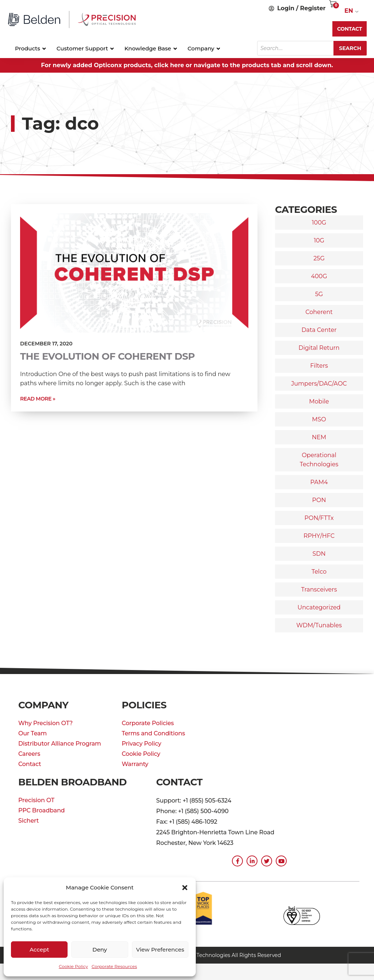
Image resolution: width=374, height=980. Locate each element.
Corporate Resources (114, 966)
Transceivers (319, 589)
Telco (319, 572)
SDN (319, 554)
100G (319, 223)
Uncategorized (319, 607)
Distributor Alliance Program (60, 744)
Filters (319, 366)
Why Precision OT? (45, 723)
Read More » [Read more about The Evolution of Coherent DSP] (38, 399)
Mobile (319, 401)
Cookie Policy (73, 966)
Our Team (33, 733)
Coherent (319, 312)
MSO (319, 419)
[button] (185, 888)
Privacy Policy (141, 744)
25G (319, 258)
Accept (39, 950)
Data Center (319, 330)
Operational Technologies (319, 460)
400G (319, 276)
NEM (319, 437)
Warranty (135, 764)
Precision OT (36, 800)
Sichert (28, 821)
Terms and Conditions (153, 733)
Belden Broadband (72, 782)
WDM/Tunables (319, 625)
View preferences (160, 950)
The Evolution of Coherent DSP (107, 356)
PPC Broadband (41, 810)
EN (349, 11)
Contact (30, 764)
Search (350, 48)
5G (319, 294)
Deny (100, 950)
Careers (29, 754)
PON (319, 500)
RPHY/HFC (319, 536)
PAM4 (319, 482)
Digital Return (319, 348)
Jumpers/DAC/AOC (319, 384)
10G (319, 240)
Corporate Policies (148, 723)
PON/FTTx (319, 518)
